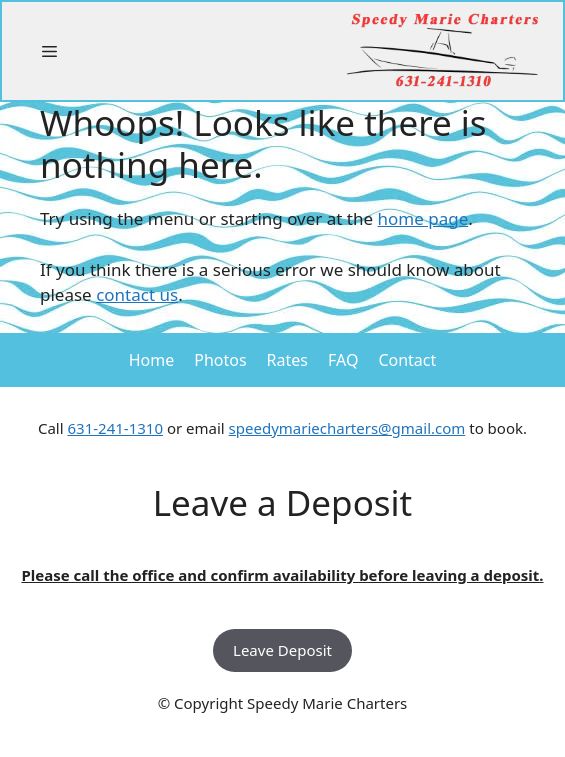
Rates (287, 360)
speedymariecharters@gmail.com (347, 428)
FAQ (343, 360)
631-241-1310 (115, 428)
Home (152, 360)
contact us (137, 294)
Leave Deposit (282, 650)
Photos (220, 360)
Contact (407, 360)
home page (423, 218)
